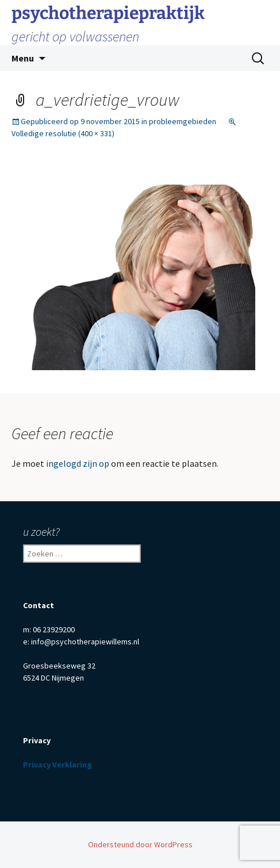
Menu (23, 58)
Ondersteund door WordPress (140, 844)
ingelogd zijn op (78, 463)
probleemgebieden (183, 121)
